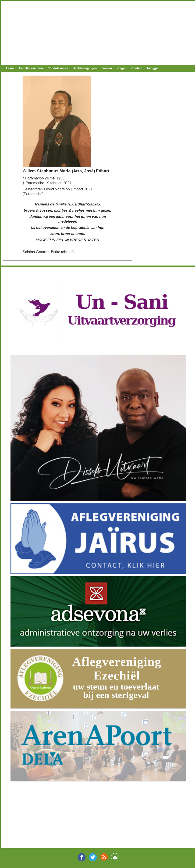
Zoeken (107, 68)
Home (10, 68)
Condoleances (58, 68)
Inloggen (153, 68)
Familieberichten (31, 68)
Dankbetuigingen (84, 68)
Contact (137, 68)
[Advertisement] (96, 33)
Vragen (121, 68)
